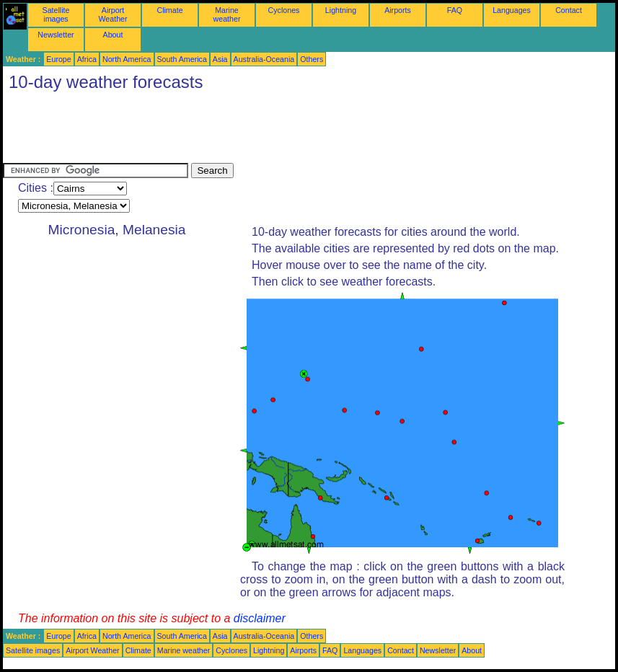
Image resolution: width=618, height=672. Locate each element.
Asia (220, 59)
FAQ (455, 10)
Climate (169, 10)
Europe (58, 59)
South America (182, 59)
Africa (87, 59)
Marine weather (227, 14)
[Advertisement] (265, 131)
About (113, 35)
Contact (569, 10)
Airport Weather (112, 14)
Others (312, 59)
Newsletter (56, 35)
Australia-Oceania (264, 59)
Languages (512, 10)
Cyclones (284, 10)
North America (127, 59)
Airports (398, 10)
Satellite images (56, 14)
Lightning (341, 10)
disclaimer (260, 618)
